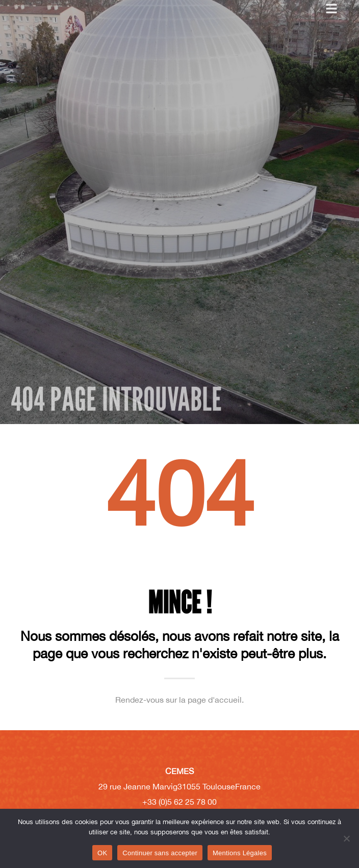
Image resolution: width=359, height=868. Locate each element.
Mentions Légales (240, 853)
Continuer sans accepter (160, 853)
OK (102, 853)
